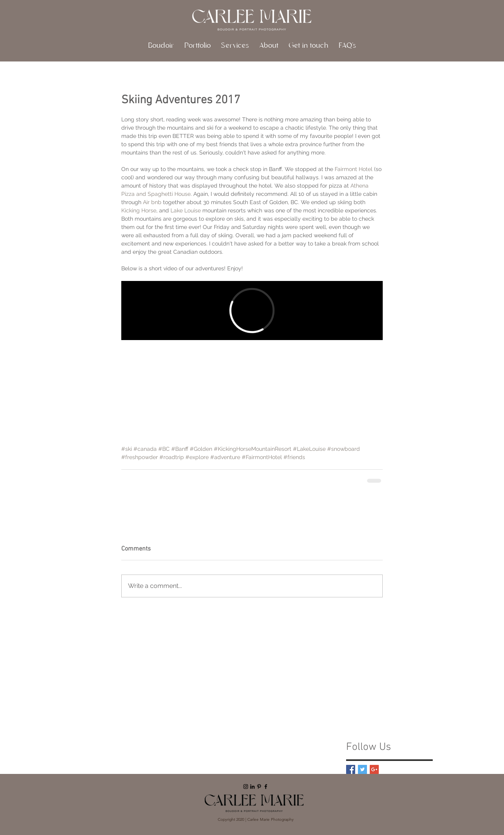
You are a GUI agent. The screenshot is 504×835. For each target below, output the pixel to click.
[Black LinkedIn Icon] (252, 787)
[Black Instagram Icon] (246, 787)
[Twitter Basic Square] (362, 769)
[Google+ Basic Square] (374, 769)
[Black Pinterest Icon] (259, 787)
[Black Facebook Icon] (266, 787)
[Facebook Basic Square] (351, 769)
